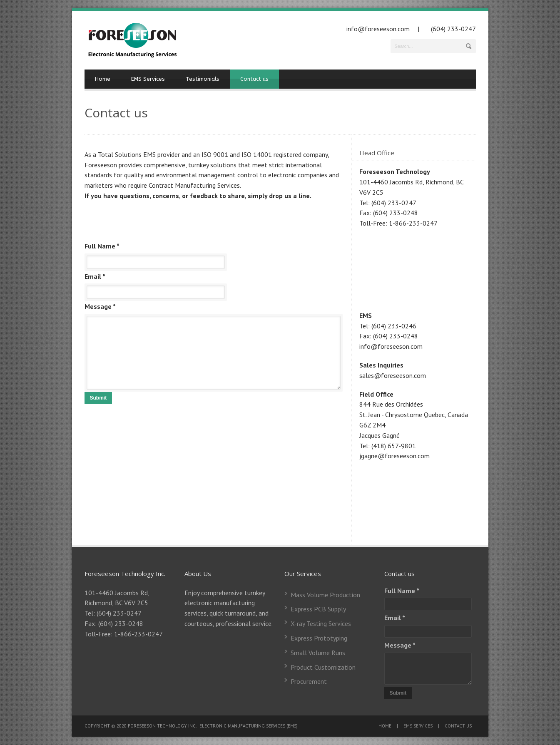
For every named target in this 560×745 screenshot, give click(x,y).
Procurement (309, 681)
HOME (385, 726)
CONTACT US (458, 726)
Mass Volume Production (325, 595)
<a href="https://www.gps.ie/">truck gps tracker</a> (422, 268)
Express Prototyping (319, 638)
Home (103, 79)
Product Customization (323, 667)
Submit (98, 398)
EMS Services (148, 79)
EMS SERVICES (418, 726)
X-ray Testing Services (321, 623)
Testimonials (203, 79)
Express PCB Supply (318, 609)
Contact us (254, 79)
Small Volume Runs (318, 653)
